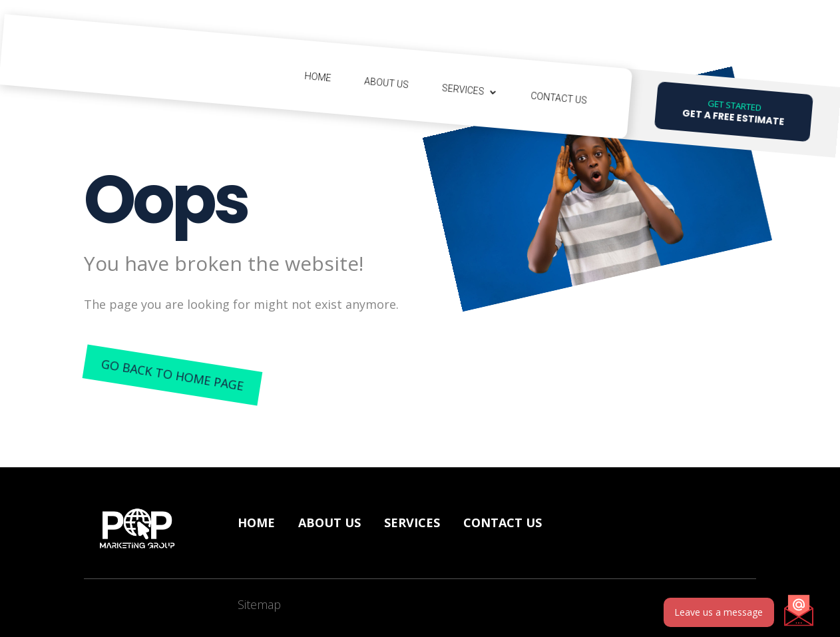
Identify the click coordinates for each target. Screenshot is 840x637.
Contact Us (558, 98)
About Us (386, 83)
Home (317, 77)
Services (463, 90)
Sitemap (259, 604)
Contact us (503, 523)
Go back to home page (173, 374)
